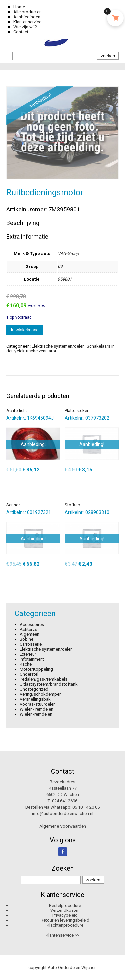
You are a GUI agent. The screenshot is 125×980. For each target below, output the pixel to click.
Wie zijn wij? (25, 27)
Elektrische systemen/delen (58, 346)
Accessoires (32, 624)
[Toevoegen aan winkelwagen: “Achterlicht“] (56, 480)
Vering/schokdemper (40, 694)
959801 (65, 279)
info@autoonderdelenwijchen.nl (63, 814)
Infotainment (32, 659)
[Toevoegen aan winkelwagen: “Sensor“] (56, 575)
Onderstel (29, 674)
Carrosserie (31, 644)
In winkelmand (25, 330)
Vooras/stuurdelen (38, 704)
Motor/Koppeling (36, 669)
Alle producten (27, 12)
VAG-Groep (68, 254)
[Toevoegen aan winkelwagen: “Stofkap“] (114, 575)
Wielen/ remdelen (36, 709)
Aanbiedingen (27, 17)
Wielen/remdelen (36, 714)
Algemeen (29, 634)
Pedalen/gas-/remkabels (43, 679)
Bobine (26, 639)
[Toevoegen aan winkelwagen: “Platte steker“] (114, 480)
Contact (21, 32)
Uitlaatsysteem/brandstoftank (49, 684)
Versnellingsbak (35, 699)
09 (60, 267)
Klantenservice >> (62, 935)
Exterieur (28, 654)
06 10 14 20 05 (86, 807)
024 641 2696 (65, 801)
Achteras (28, 629)
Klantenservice (27, 22)
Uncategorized (34, 689)
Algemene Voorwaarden (63, 826)
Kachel (26, 664)
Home (19, 7)
